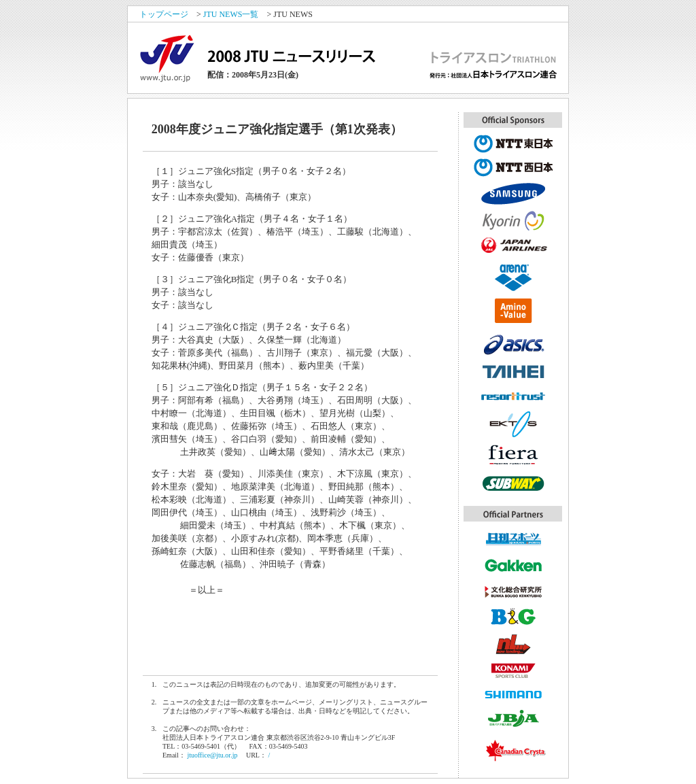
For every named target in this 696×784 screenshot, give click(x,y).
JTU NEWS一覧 (231, 14)
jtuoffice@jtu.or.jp (212, 755)
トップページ (164, 14)
